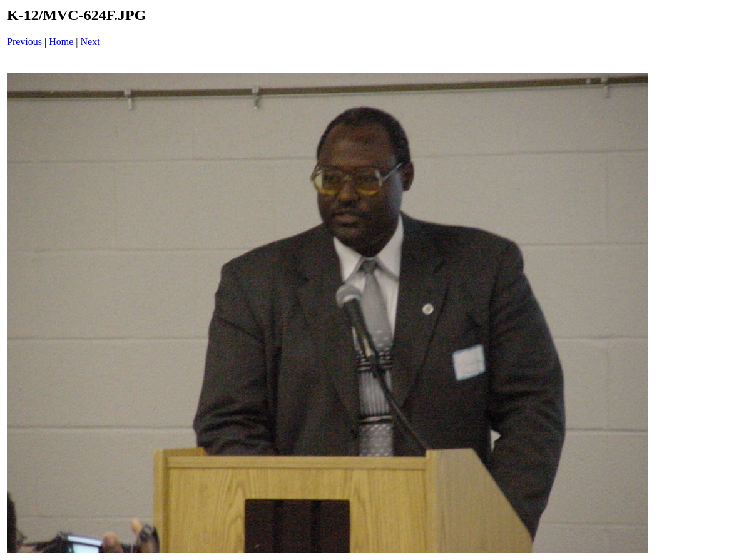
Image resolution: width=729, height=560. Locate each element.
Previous (24, 42)
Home (61, 42)
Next (90, 42)
